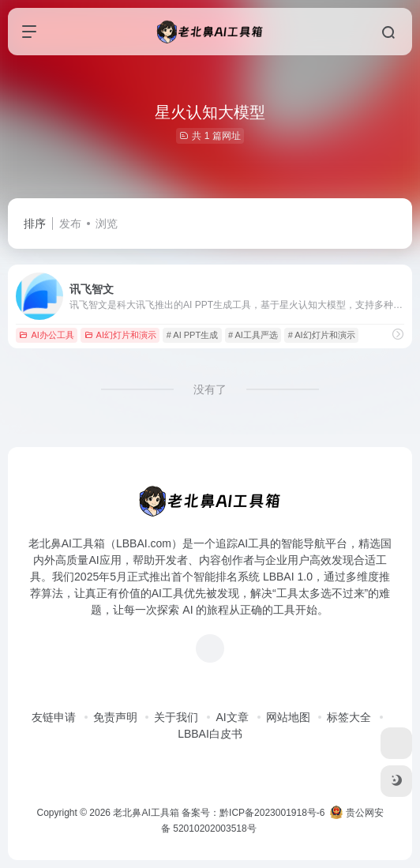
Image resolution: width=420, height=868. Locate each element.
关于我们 (176, 717)
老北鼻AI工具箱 (146, 813)
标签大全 (349, 717)
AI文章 (232, 717)
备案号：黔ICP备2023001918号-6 (253, 813)
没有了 (210, 389)
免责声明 (115, 717)
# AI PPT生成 (192, 335)
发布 (70, 224)
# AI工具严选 (253, 335)
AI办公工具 (46, 335)
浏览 (107, 224)
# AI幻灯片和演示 (322, 335)
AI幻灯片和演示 (120, 335)
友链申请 (54, 717)
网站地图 (288, 717)
